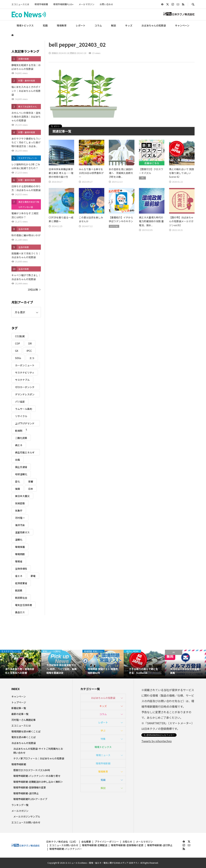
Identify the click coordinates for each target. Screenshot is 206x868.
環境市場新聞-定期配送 (95, 845)
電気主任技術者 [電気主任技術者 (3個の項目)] (24, 605)
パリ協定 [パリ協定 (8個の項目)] (20, 402)
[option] (21, 664)
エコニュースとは (20, 4)
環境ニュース (103, 755)
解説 (113, 25)
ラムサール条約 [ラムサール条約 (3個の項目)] (24, 409)
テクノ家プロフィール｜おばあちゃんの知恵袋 (39, 758)
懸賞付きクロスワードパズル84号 (32, 770)
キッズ (129, 25)
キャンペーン (182, 25)
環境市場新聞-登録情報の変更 (30, 787)
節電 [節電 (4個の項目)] (33, 576)
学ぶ (103, 731)
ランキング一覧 (20, 805)
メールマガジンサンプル (27, 816)
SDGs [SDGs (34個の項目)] (18, 358)
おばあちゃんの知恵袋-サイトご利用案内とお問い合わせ (38, 751)
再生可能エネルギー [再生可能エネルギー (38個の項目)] (25, 453)
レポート (81, 25)
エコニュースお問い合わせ (26, 822)
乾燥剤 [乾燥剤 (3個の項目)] (19, 431)
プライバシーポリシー (107, 842)
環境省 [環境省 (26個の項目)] (19, 561)
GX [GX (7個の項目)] (17, 351)
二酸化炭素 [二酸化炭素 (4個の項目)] (21, 438)
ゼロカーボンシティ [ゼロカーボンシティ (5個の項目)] (25, 388)
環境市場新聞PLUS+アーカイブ (30, 799)
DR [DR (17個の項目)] (30, 343)
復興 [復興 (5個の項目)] (17, 489)
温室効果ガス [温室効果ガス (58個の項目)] (22, 532)
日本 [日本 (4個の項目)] (31, 489)
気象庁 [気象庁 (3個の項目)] (19, 511)
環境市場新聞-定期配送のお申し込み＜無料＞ (38, 782)
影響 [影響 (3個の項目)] (31, 481)
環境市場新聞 (41, 4)
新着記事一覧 (19, 708)
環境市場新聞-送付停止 (26, 793)
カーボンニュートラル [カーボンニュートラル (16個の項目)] (25, 366)
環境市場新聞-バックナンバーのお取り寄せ (37, 776)
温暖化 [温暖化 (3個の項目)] (19, 540)
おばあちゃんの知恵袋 (154, 25)
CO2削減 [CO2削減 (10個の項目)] (20, 336)
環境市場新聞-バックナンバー (66, 849)
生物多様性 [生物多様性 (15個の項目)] (21, 569)
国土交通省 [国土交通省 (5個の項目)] (21, 467)
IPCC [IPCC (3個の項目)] (29, 351)
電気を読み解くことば (24, 737)
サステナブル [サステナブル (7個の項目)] (22, 380)
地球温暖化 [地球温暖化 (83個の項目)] (21, 474)
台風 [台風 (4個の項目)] (17, 460)
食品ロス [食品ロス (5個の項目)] (20, 612)
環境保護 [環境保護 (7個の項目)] (20, 547)
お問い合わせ (106, 4)
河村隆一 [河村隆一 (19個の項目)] (20, 518)
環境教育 (62, 25)
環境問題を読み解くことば (26, 731)
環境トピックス (25, 25)
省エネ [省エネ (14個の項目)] (19, 576)
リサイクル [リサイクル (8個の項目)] (21, 416)
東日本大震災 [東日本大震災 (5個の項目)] (22, 496)
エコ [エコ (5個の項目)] (32, 358)
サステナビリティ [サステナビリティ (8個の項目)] (25, 373)
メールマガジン (87, 4)
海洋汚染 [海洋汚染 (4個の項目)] (20, 525)
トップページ (19, 702)
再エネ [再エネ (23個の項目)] (19, 445)
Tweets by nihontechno (157, 741)
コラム (98, 25)
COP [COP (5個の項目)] (17, 343)
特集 (103, 739)
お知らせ (127, 842)
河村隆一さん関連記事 (24, 720)
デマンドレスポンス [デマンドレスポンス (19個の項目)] (25, 395)
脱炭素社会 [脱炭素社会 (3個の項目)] (21, 598)
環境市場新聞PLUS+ (63, 4)
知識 (45, 25)
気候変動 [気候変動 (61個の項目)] (20, 503)
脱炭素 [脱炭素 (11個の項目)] (19, 590)
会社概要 (86, 842)
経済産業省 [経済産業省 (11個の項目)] (21, 583)
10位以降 (33, 290)
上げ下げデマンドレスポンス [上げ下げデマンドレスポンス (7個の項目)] (25, 424)
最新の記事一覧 (20, 714)
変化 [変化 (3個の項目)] (17, 481)
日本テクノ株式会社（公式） (62, 842)
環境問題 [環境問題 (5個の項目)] (20, 554)
